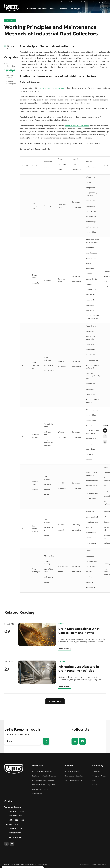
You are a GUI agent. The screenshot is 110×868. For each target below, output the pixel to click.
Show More (54, 701)
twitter (105, 442)
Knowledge (75, 9)
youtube (82, 741)
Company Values (99, 776)
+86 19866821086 (15, 816)
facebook (105, 436)
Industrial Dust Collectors (42, 771)
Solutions (32, 9)
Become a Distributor (69, 2)
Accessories (37, 794)
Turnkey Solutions (72, 771)
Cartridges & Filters (40, 789)
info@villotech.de (15, 828)
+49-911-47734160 (15, 837)
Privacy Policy (84, 865)
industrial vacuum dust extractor (53, 88)
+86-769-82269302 (16, 820)
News (95, 785)
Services (53, 9)
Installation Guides (11, 77)
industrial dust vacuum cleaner (77, 126)
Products (42, 9)
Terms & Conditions (99, 865)
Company (63, 9)
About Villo (97, 771)
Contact (84, 2)
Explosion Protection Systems (44, 776)
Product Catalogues (11, 83)
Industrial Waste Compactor (43, 785)
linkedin (105, 431)
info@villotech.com (16, 811)
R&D (94, 780)
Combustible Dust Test (74, 776)
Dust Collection (11, 65)
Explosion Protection (11, 71)
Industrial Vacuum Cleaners (43, 780)
